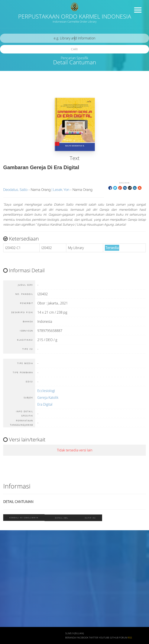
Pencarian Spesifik (74, 58)
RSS (130, 638)
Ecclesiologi (46, 391)
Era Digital (45, 404)
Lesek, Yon (61, 190)
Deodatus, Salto (15, 190)
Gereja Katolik (48, 398)
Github (114, 638)
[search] (74, 38)
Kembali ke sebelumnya (24, 518)
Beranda (71, 638)
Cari (74, 49)
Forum (123, 638)
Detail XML (62, 518)
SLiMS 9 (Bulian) (74, 633)
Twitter (94, 638)
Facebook (82, 638)
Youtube (104, 638)
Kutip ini (90, 518)
